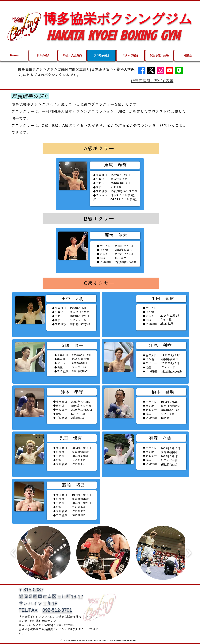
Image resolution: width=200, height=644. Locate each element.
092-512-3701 (57, 610)
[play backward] (13, 553)
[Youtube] (170, 70)
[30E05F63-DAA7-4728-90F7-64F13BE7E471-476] (179, 70)
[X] (151, 70)
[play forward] (189, 553)
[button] (44, 553)
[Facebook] (142, 70)
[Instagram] (160, 70)
